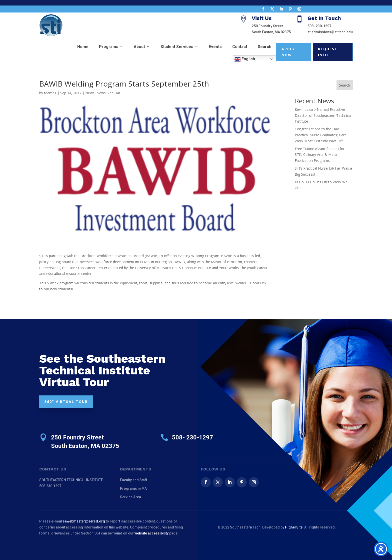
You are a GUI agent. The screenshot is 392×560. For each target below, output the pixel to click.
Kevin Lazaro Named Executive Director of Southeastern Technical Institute (323, 115)
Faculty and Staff (134, 480)
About (139, 47)
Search (264, 47)
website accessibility (151, 533)
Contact (240, 47)
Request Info (328, 52)
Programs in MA (133, 488)
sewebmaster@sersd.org (84, 521)
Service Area (130, 497)
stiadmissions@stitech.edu (330, 32)
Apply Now (288, 52)
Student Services (177, 47)
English (245, 59)
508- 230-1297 (319, 26)
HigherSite (294, 527)
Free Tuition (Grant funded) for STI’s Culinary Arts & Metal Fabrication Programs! (320, 155)
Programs (109, 47)
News (90, 93)
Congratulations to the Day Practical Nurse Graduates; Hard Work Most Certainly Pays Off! (321, 135)
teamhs (50, 93)
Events (215, 47)
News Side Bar (108, 93)
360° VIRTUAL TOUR (66, 402)
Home (83, 47)
